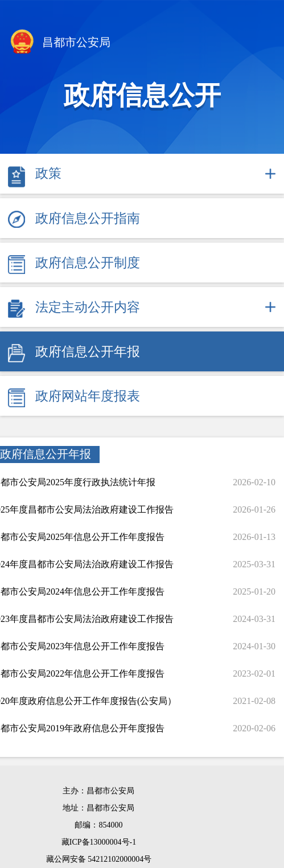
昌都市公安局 (59, 43)
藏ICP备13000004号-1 (99, 842)
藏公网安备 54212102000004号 (99, 859)
